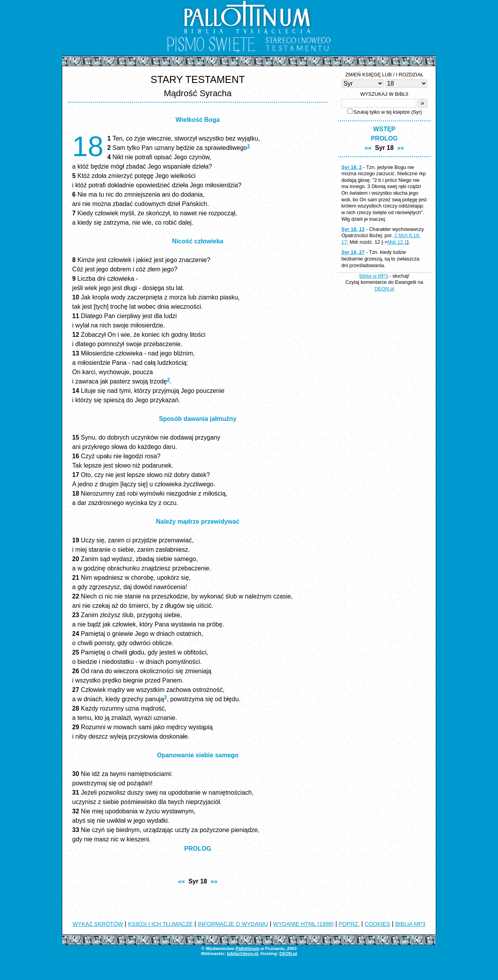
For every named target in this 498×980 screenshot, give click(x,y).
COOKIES (377, 924)
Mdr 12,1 (397, 242)
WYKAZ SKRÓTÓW (98, 924)
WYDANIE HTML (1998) (303, 924)
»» (214, 881)
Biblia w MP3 (373, 276)
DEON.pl (385, 289)
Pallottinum (248, 948)
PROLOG (198, 849)
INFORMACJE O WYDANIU (233, 924)
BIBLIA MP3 (410, 924)
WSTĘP (384, 129)
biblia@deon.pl (242, 954)
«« (181, 881)
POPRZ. (349, 924)
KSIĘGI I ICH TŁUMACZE (160, 924)
